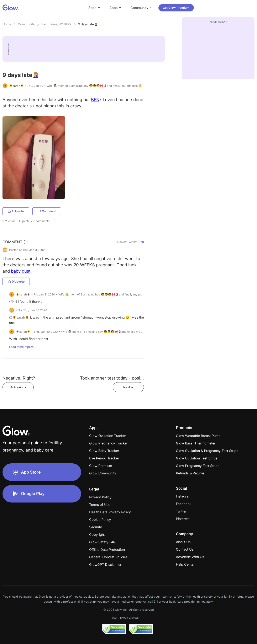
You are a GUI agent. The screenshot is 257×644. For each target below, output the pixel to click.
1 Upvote (16, 211)
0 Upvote (16, 281)
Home (7, 24)
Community (26, 24)
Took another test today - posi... (112, 378)
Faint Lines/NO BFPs (56, 24)
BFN (95, 100)
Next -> (128, 387)
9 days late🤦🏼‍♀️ (88, 24)
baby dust (21, 271)
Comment (47, 211)
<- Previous (18, 387)
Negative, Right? (19, 378)
